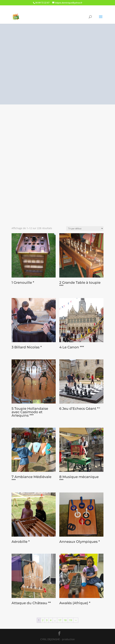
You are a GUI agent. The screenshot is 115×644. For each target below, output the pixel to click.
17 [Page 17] (60, 620)
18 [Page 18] (65, 620)
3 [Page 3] (47, 620)
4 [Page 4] (51, 620)
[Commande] (85, 228)
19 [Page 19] (71, 620)
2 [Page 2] (43, 620)
